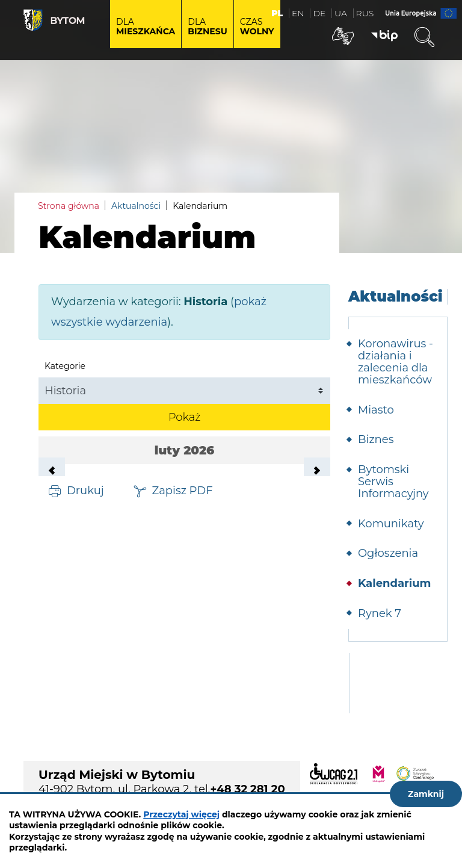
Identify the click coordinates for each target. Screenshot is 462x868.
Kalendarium (394, 583)
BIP (384, 36)
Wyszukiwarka (424, 37)
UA (341, 13)
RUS (365, 13)
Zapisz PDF (183, 490)
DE (319, 13)
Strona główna (69, 206)
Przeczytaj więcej (181, 814)
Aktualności (136, 206)
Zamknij (426, 794)
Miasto (376, 410)
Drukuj (85, 490)
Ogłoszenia (388, 553)
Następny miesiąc (317, 471)
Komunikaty (391, 524)
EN (298, 13)
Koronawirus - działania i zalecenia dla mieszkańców (396, 361)
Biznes (376, 439)
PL (277, 13)
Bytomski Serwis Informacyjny (393, 482)
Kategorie (65, 366)
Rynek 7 (380, 613)
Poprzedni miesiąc (52, 471)
